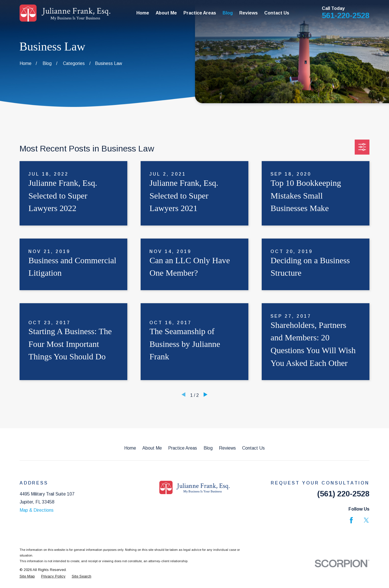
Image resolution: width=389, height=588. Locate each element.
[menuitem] (27, 576)
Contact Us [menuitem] (277, 13)
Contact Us (253, 448)
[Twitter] (366, 520)
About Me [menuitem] (166, 13)
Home (130, 448)
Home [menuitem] (143, 13)
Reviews (227, 448)
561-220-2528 (346, 16)
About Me (152, 448)
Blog (208, 448)
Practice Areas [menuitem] (200, 13)
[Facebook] (351, 520)
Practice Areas (183, 448)
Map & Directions (37, 510)
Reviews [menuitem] (249, 13)
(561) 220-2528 (343, 494)
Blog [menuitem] (228, 13)
